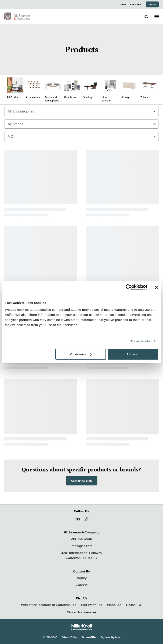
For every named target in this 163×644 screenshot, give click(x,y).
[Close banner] (157, 287)
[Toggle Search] (146, 17)
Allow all (133, 354)
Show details (140, 341)
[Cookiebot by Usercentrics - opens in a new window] (129, 287)
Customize (81, 354)
